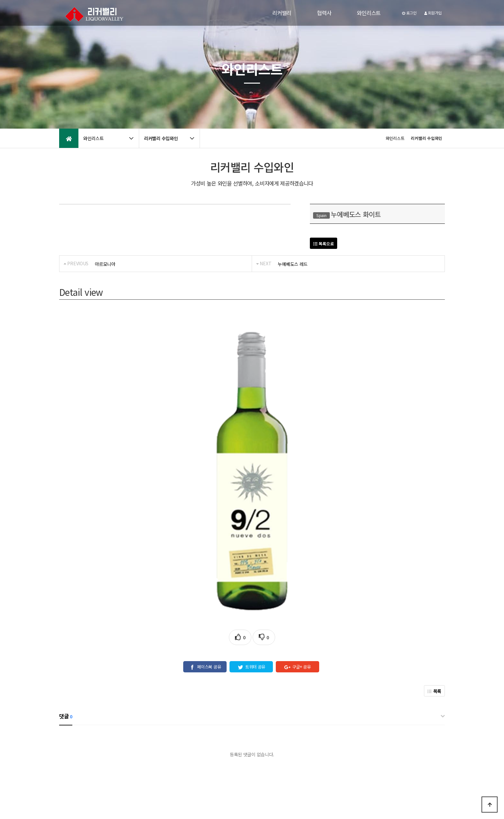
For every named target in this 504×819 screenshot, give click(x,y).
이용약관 (106, 764)
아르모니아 (105, 264)
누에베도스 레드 (293, 264)
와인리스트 (369, 13)
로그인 (409, 13)
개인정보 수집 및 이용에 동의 (242, 743)
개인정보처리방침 (76, 764)
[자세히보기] (282, 743)
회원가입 (433, 13)
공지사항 (128, 764)
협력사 (324, 13)
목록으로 (324, 244)
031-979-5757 (369, 792)
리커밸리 (282, 13)
